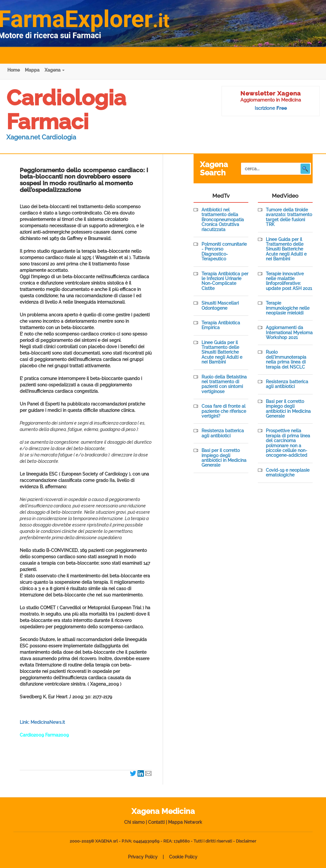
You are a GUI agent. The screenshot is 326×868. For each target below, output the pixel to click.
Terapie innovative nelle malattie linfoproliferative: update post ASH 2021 (289, 281)
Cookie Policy (183, 857)
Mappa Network (185, 822)
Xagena (55, 70)
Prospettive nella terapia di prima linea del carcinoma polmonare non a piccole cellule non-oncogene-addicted (288, 443)
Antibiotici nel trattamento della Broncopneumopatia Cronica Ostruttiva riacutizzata (223, 220)
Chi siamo (134, 822)
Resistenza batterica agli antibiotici (223, 433)
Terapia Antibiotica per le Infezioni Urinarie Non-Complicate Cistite (225, 281)
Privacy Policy (143, 857)
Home (14, 70)
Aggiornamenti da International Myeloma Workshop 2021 (289, 333)
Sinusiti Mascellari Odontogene (220, 306)
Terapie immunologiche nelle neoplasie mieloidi (288, 308)
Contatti (156, 822)
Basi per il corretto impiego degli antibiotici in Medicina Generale (224, 458)
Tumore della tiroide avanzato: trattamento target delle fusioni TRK (289, 217)
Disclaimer (246, 841)
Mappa (32, 70)
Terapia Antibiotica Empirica (221, 325)
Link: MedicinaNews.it (42, 722)
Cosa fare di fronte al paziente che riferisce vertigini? (224, 411)
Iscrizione (271, 108)
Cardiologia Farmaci (66, 110)
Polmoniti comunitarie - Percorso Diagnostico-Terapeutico (224, 252)
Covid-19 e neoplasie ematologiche (288, 473)
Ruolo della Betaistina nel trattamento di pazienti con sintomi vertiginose (224, 384)
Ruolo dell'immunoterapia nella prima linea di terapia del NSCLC (286, 360)
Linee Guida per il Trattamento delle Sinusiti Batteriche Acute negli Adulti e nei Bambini (222, 353)
